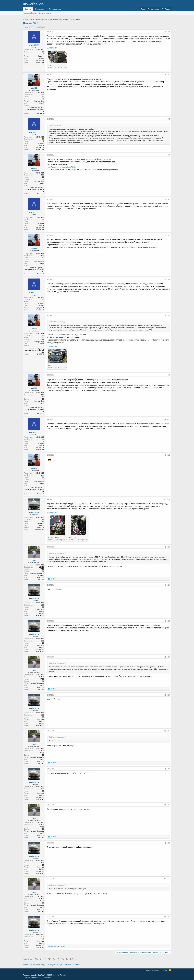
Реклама (47, 978)
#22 (169, 879)
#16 (169, 657)
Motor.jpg (73, 537)
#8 (169, 315)
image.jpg (52, 365)
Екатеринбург (39, 101)
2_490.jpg (52, 65)
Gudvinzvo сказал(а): (56, 553)
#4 (169, 155)
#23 (169, 917)
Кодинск (41, 56)
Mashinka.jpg (53, 537)
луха (34, 560)
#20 (169, 805)
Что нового (39, 9)
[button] (45, 9)
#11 (169, 455)
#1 (169, 32)
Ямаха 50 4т (31, 23)
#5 (169, 199)
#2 (169, 75)
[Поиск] (166, 9)
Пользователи (55, 9)
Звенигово (40, 524)
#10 (169, 419)
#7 (169, 280)
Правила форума (153, 970)
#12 (169, 499)
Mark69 (34, 88)
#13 (169, 547)
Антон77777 (29, 27)
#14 (169, 585)
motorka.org (38, 978)
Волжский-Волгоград (37, 573)
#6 (169, 235)
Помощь (164, 970)
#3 (169, 119)
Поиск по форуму (45, 13)
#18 (169, 731)
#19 (169, 769)
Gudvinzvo (34, 513)
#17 (169, 695)
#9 (169, 375)
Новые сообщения (30, 13)
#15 (169, 621)
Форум (28, 9)
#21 (169, 843)
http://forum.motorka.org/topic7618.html (63, 167)
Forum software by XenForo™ (45, 975)
